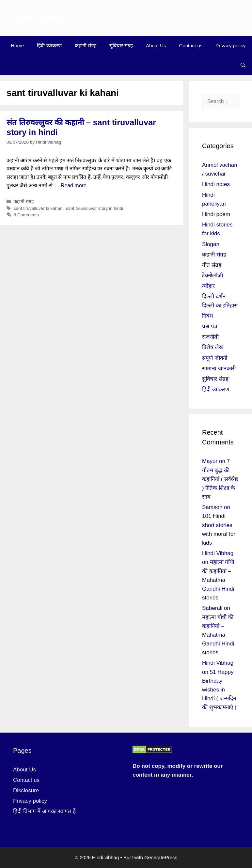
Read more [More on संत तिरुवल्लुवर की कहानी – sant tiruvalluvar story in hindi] (74, 186)
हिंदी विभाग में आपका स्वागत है (44, 811)
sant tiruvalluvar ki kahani (39, 208)
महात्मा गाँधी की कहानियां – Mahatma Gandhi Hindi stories (218, 580)
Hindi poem (216, 214)
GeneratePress (161, 857)
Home (17, 46)
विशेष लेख (213, 347)
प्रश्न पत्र (210, 326)
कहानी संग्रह (86, 46)
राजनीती (210, 337)
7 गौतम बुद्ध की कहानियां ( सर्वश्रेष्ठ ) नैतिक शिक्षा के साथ (220, 479)
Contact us (191, 46)
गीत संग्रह (212, 265)
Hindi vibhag (38, 18)
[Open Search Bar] (243, 65)
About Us (156, 46)
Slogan (211, 244)
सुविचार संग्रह (121, 46)
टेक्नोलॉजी (213, 276)
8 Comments (26, 215)
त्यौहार (208, 286)
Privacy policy (230, 46)
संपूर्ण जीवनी (215, 358)
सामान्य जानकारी (219, 369)
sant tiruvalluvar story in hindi (94, 208)
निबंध (207, 316)
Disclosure (26, 790)
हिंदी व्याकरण (49, 46)
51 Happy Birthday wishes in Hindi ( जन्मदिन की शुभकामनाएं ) (219, 690)
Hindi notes (216, 184)
